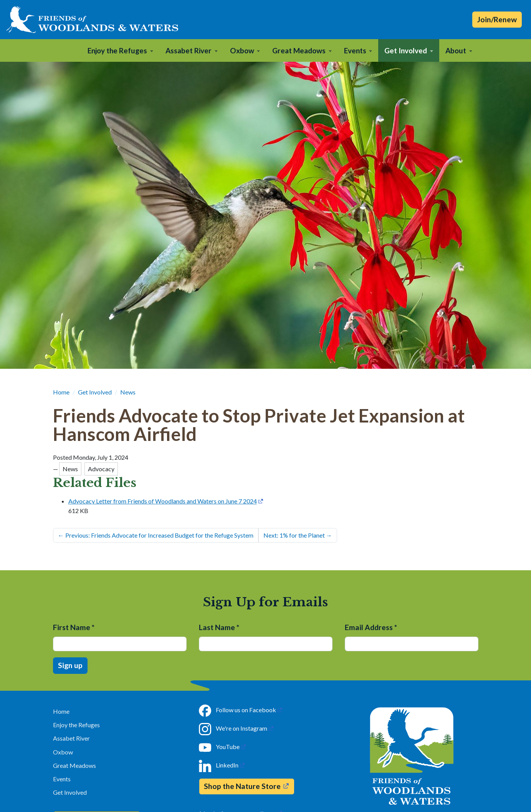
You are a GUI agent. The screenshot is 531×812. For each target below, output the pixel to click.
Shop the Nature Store (242, 786)
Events (62, 779)
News (128, 392)
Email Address (371, 627)
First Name (74, 627)
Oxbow (63, 752)
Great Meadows (74, 765)
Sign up (70, 665)
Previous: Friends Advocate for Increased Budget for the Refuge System (156, 535)
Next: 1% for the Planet (298, 535)
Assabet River (71, 738)
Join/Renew (497, 19)
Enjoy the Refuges (76, 725)
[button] (120, 50)
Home (61, 392)
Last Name (219, 627)
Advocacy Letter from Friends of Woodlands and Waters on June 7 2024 (163, 501)
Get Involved (95, 392)
